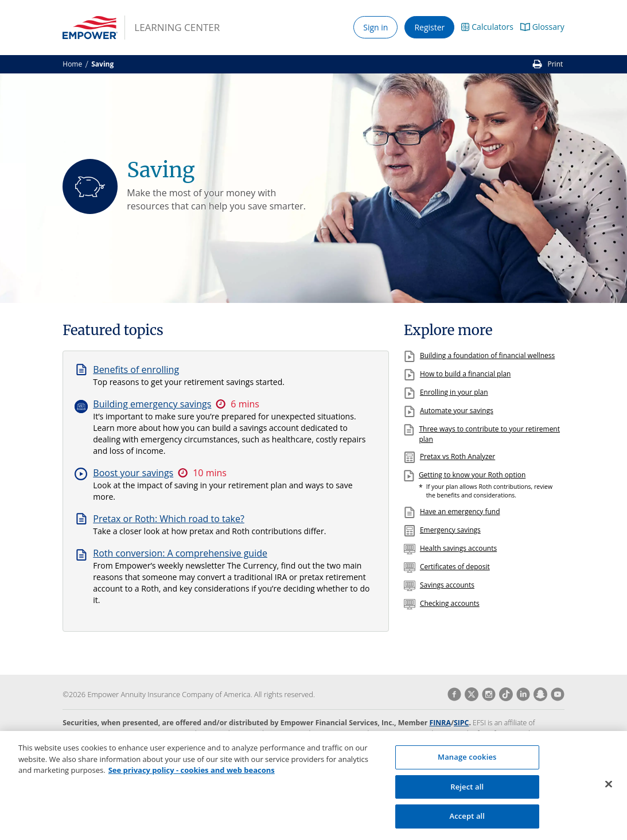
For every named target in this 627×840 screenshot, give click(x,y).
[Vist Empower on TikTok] (504, 694)
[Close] (609, 790)
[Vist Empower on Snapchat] (539, 694)
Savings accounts (447, 585)
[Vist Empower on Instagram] (487, 694)
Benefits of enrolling (136, 370)
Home (72, 64)
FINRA (440, 723)
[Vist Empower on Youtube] (556, 694)
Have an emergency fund (460, 512)
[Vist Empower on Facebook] (454, 694)
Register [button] (429, 27)
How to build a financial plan (466, 374)
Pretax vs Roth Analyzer (457, 456)
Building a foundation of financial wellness (487, 355)
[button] (487, 27)
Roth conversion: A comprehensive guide (180, 553)
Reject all (467, 792)
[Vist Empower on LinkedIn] (521, 694)
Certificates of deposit (455, 567)
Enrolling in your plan (454, 392)
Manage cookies (467, 763)
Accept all (467, 822)
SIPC (461, 723)
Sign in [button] (375, 27)
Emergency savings (450, 530)
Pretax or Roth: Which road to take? (169, 519)
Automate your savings (457, 411)
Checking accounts (450, 603)
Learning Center (177, 27)
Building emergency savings (152, 404)
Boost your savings (133, 473)
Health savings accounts (458, 548)
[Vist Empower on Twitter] (470, 694)
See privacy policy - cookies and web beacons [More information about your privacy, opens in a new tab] (192, 776)
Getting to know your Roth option (472, 475)
